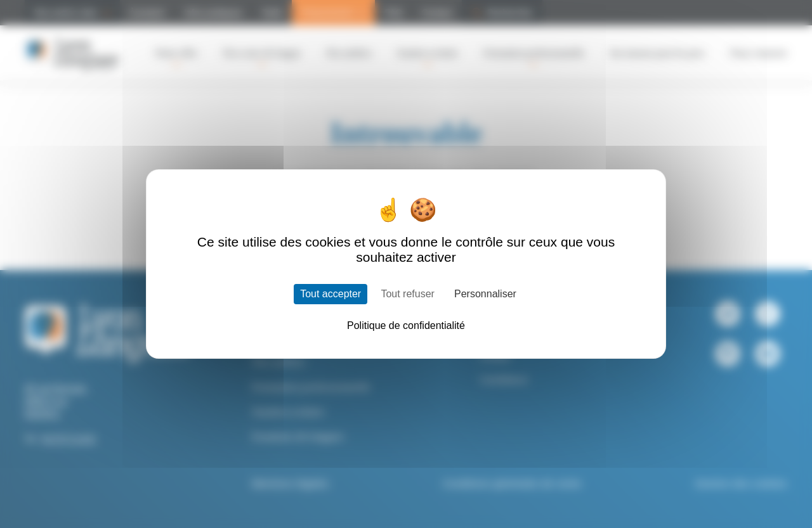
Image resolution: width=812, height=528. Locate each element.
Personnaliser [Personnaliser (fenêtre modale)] (485, 294)
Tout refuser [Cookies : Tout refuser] (407, 294)
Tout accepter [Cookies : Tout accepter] (331, 294)
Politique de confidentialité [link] (406, 325)
